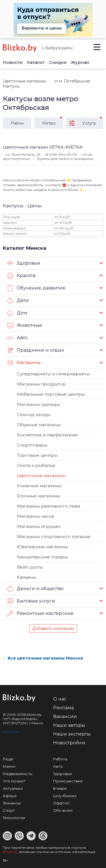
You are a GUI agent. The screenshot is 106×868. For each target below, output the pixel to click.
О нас (60, 699)
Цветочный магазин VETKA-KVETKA (43, 147)
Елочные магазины (38, 496)
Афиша (10, 796)
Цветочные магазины (24, 81)
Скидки (58, 62)
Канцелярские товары (42, 557)
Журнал (80, 62)
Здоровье (24, 263)
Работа (60, 759)
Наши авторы (69, 725)
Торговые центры (37, 455)
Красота (21, 276)
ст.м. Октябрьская (72, 81)
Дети (18, 301)
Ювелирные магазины (43, 547)
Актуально (13, 788)
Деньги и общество (35, 589)
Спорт (9, 810)
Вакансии (65, 716)
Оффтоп (61, 803)
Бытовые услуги (31, 601)
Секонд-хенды (34, 415)
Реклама (63, 708)
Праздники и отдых (35, 350)
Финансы (12, 803)
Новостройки (69, 743)
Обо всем (63, 810)
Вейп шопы (30, 567)
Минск (9, 766)
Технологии (14, 818)
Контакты (11, 731)
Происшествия (68, 781)
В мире (60, 788)
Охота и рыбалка (36, 465)
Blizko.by (10, 852)
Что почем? (14, 781)
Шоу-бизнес (65, 796)
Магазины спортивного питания (54, 537)
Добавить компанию (53, 628)
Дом (17, 313)
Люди (8, 759)
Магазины (24, 363)
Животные (25, 325)
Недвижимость (18, 774)
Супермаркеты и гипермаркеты (53, 374)
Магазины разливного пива (48, 506)
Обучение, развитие (36, 288)
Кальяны (26, 577)
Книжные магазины (39, 486)
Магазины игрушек (39, 526)
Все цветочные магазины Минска (43, 658)
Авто (17, 338)
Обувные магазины (39, 425)
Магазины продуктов (41, 384)
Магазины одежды (38, 404)
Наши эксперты (72, 734)
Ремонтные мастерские (40, 614)
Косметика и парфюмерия (47, 435)
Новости (13, 62)
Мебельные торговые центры (51, 394)
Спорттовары (32, 445)
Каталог (36, 62)
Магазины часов (36, 516)
